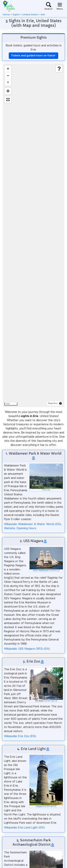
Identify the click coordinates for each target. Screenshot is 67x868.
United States (30, 15)
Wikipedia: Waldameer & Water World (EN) (32, 524)
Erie (43, 15)
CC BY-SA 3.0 (51, 701)
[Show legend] (59, 69)
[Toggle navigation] (60, 6)
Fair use (47, 490)
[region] (33, 235)
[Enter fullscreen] (8, 100)
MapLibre (53, 403)
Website (10, 528)
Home (6, 15)
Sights (16, 15)
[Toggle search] (49, 6)
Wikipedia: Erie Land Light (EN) (24, 828)
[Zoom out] (8, 76)
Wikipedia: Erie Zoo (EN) (20, 736)
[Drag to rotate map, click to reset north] (8, 82)
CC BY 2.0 (55, 571)
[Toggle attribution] (60, 403)
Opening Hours (26, 528)
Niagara (39, 806)
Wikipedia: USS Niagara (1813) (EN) (27, 649)
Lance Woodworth (41, 571)
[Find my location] (8, 91)
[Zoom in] (8, 69)
